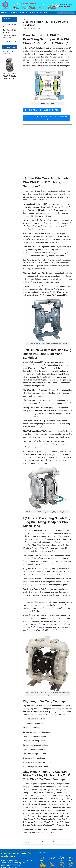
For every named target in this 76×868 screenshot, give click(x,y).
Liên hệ (47, 13)
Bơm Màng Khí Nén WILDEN (9, 31)
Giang (39, 28)
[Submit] (73, 13)
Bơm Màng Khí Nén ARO (9, 26)
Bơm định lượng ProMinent (8, 53)
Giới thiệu (15, 13)
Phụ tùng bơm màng (10, 41)
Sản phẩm (24, 13)
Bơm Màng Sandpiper (50, 841)
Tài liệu (40, 13)
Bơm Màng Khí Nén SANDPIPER (9, 37)
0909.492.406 (13, 865)
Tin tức (33, 13)
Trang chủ (5, 13)
